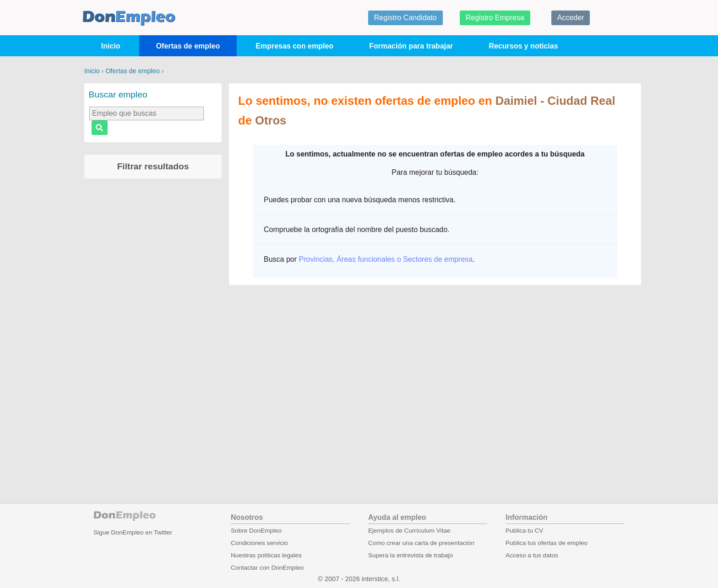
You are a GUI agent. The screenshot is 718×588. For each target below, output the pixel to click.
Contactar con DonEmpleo (267, 568)
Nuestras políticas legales (266, 555)
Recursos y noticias (523, 46)
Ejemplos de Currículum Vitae (409, 531)
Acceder (571, 18)
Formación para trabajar (411, 46)
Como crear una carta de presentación (421, 543)
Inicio (111, 46)
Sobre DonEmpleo (256, 531)
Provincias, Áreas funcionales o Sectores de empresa (386, 259)
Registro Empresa (495, 18)
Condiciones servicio (259, 543)
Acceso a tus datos (532, 555)
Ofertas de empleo (188, 46)
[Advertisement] (153, 329)
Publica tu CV (524, 531)
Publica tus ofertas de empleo (547, 543)
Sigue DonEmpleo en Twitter (133, 532)
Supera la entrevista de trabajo (411, 555)
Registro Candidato (405, 18)
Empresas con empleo (294, 46)
